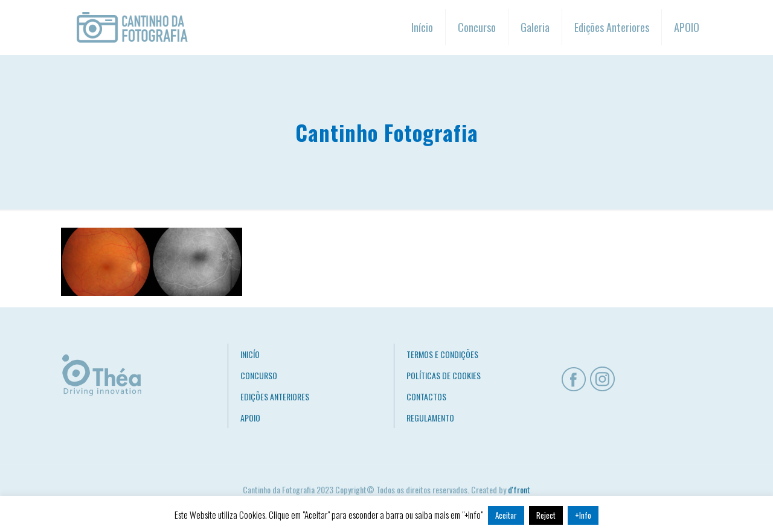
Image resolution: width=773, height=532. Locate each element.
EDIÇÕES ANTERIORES (275, 396)
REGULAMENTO (430, 418)
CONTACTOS (426, 396)
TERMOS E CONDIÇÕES (442, 354)
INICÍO (250, 354)
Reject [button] (546, 515)
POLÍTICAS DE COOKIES (444, 375)
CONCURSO (259, 375)
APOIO (250, 418)
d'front (519, 489)
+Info (583, 515)
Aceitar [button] (506, 515)
